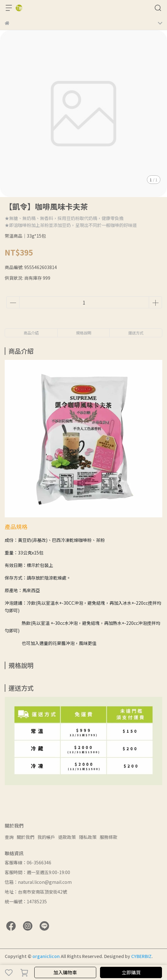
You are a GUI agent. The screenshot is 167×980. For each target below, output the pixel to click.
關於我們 (25, 837)
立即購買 (131, 972)
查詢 (9, 837)
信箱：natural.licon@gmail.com (38, 882)
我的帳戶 (46, 837)
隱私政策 (88, 837)
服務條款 (109, 837)
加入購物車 (65, 972)
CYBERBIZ (141, 956)
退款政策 (67, 837)
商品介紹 (31, 333)
